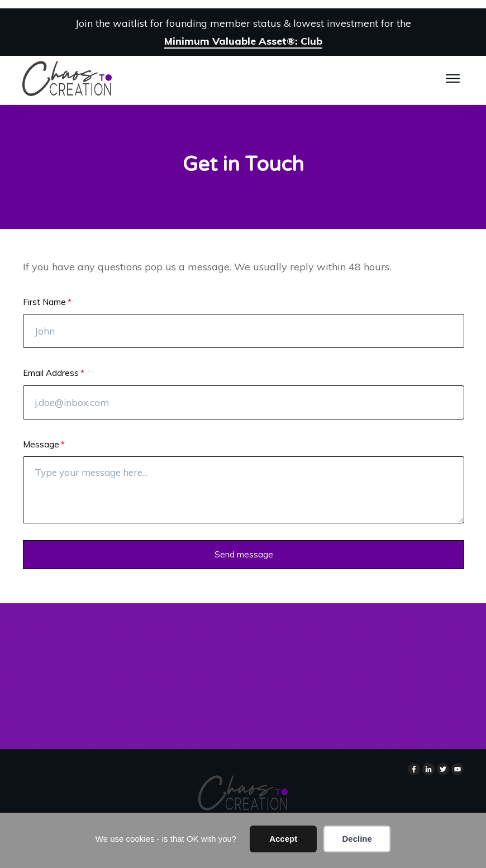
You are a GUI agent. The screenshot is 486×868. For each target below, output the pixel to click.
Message (41, 444)
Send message (244, 554)
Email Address (51, 373)
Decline (357, 839)
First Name (44, 302)
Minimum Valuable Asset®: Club (243, 41)
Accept (283, 839)
